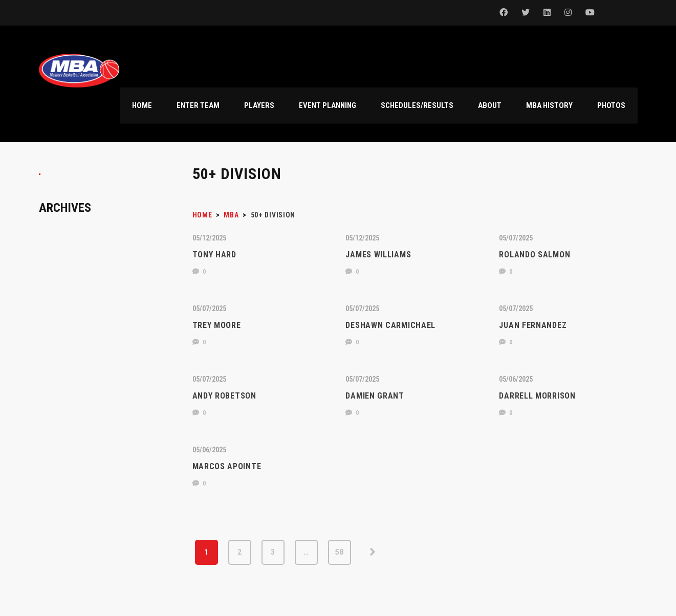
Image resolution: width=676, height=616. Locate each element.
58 (339, 552)
